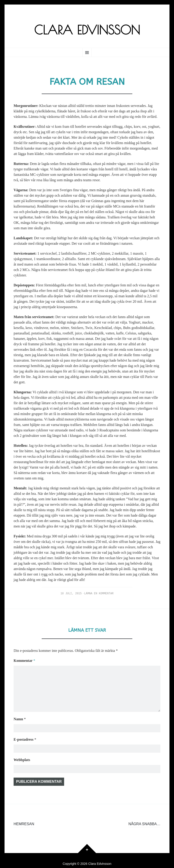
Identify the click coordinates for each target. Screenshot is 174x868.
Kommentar (24, 661)
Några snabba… (144, 818)
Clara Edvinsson (87, 30)
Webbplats (22, 752)
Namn (20, 710)
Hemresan (24, 818)
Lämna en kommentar (99, 594)
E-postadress (25, 731)
